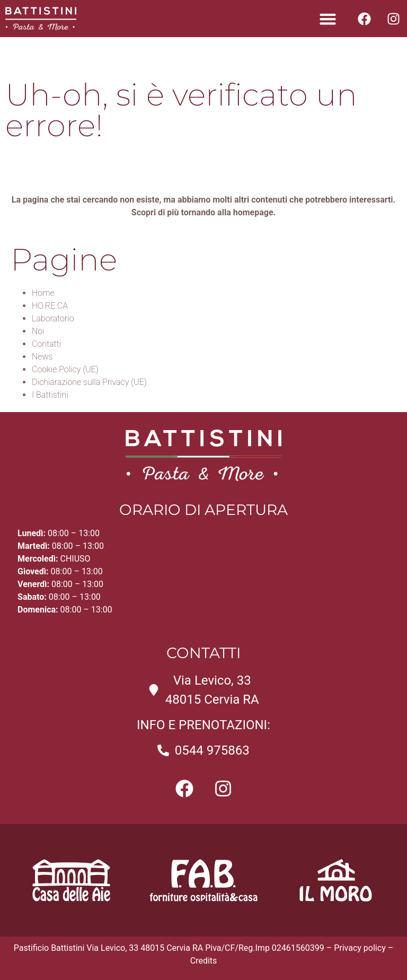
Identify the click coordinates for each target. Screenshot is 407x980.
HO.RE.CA (50, 306)
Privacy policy (360, 948)
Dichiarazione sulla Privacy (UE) (89, 382)
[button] (328, 19)
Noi (38, 331)
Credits (204, 961)
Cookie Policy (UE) (65, 369)
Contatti (46, 344)
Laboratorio (53, 318)
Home (43, 293)
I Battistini (50, 395)
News (42, 357)
